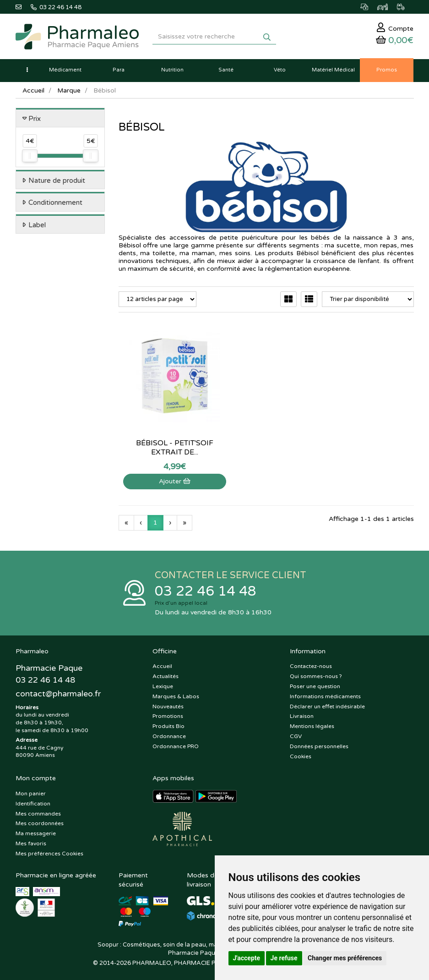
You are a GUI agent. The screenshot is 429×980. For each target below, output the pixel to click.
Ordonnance (169, 733)
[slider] (30, 158)
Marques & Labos (176, 693)
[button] (27, 71)
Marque (69, 92)
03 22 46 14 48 (206, 588)
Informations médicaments (325, 693)
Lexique (163, 683)
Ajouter (163, 462)
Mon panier (31, 790)
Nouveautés (168, 703)
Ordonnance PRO (176, 743)
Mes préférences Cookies (49, 850)
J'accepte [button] (247, 958)
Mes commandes (38, 810)
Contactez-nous (311, 663)
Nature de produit (57, 182)
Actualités (166, 673)
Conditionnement (55, 204)
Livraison (302, 713)
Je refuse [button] (284, 958)
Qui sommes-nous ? (316, 673)
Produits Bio (168, 723)
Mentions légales (312, 723)
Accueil (33, 92)
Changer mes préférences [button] (345, 958)
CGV (296, 733)
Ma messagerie (36, 830)
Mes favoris (31, 840)
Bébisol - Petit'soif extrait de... (163, 428)
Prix (35, 120)
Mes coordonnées (40, 821)
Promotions (168, 713)
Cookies (301, 753)
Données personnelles (319, 743)
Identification (33, 800)
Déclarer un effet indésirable (327, 703)
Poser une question (315, 683)
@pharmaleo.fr (58, 690)
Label (37, 226)
